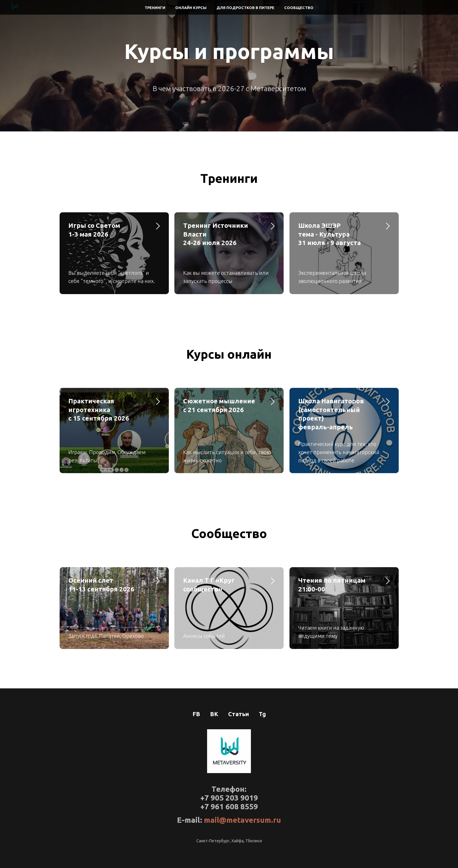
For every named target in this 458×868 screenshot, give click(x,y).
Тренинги (155, 8)
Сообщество (299, 8)
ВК (214, 714)
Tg (262, 714)
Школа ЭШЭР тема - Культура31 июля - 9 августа (329, 234)
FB (196, 714)
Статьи (238, 714)
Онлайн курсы (191, 8)
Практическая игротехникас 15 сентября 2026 (99, 409)
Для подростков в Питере (245, 8)
